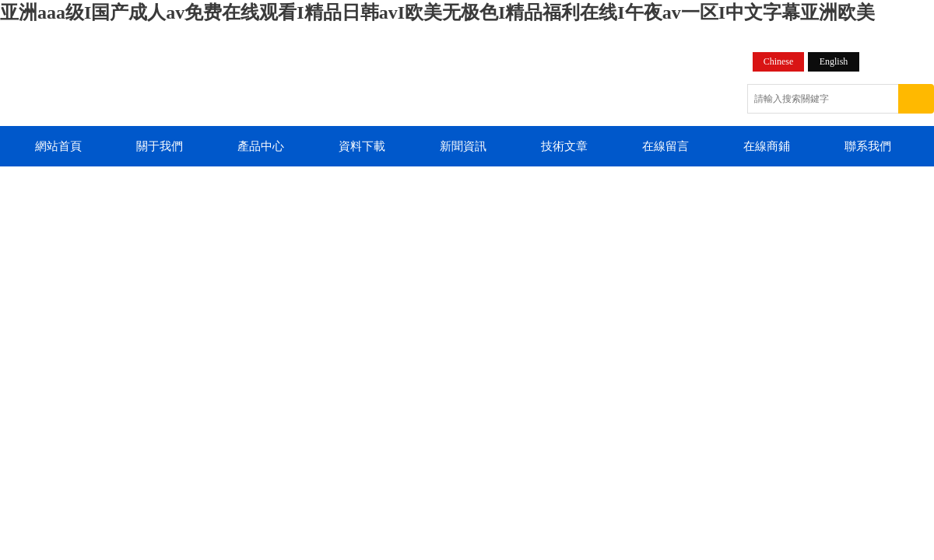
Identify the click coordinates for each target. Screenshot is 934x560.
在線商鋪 (767, 146)
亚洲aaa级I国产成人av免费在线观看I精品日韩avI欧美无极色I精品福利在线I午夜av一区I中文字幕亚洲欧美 (437, 12)
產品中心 (261, 146)
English (834, 61)
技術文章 (564, 146)
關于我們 (160, 146)
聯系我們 (868, 146)
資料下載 (362, 146)
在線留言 (665, 146)
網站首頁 (58, 146)
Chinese (779, 61)
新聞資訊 (463, 146)
